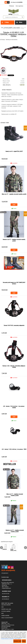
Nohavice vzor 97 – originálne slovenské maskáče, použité (14, 240)
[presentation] (2, 548)
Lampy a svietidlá (16, 28)
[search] (22, 17)
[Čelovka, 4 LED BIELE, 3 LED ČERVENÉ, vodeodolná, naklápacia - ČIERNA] (3, 68)
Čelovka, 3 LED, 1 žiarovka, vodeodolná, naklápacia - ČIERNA (14, 367)
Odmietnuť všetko (17, 641)
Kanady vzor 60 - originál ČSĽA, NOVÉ (14, 151)
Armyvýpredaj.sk (5, 573)
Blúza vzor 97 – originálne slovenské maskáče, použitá (14, 194)
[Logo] (14, 12)
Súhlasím (24, 641)
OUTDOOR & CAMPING (8, 28)
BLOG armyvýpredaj (8, 570)
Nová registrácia (19, 6)
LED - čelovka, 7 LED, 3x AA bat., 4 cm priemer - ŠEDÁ (14, 449)
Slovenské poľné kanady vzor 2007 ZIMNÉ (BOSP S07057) (14, 283)
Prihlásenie (12, 6)
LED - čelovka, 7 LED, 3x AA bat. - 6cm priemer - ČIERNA (14, 407)
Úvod (2, 28)
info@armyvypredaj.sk (6, 588)
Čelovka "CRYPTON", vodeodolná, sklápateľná (14, 325)
